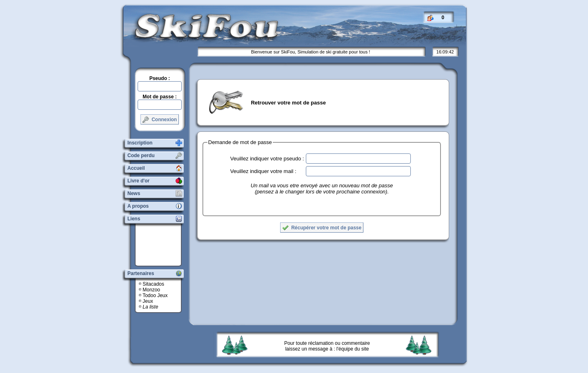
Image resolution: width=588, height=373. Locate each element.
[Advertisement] (161, 245)
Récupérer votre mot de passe (322, 228)
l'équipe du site (353, 349)
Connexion (160, 120)
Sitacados (153, 284)
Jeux (148, 301)
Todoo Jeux (155, 295)
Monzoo (151, 290)
